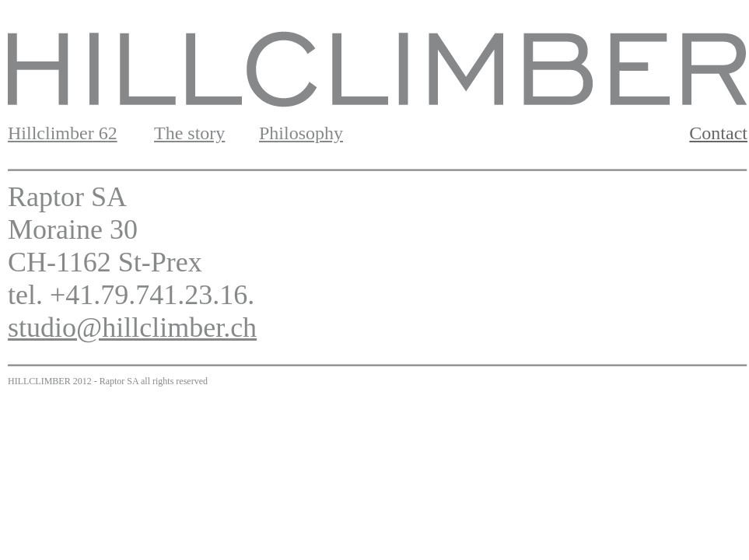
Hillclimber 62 (63, 133)
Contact (718, 133)
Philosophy (301, 133)
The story (189, 133)
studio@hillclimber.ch (132, 327)
